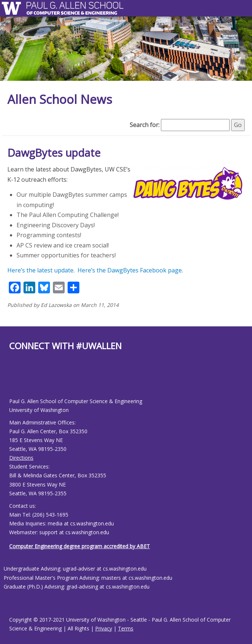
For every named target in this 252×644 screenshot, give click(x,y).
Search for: (145, 125)
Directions (21, 458)
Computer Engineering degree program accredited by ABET (80, 546)
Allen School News (60, 99)
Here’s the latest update (40, 270)
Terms (126, 628)
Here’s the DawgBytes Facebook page (130, 270)
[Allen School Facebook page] (11, 380)
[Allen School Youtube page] (15, 380)
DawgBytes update (54, 153)
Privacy (104, 628)
